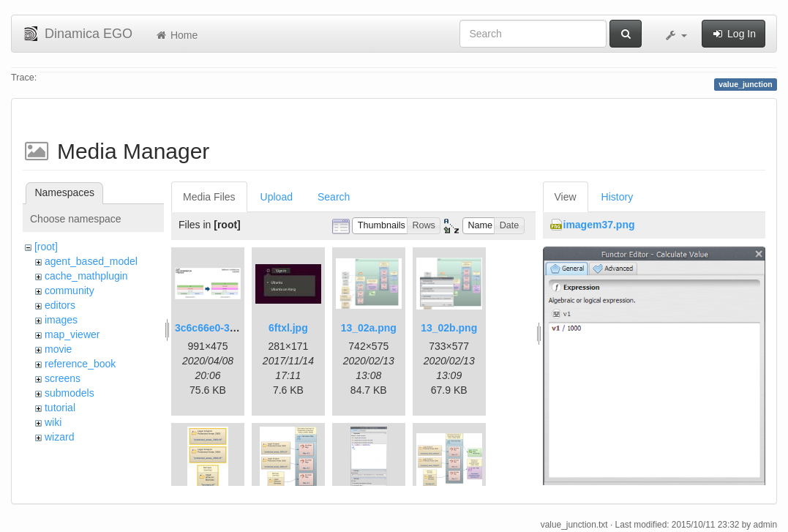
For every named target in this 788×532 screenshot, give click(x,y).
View (566, 197)
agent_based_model (91, 261)
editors (60, 305)
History (618, 197)
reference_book (80, 364)
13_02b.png (449, 328)
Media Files (209, 197)
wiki (53, 422)
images (61, 320)
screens (63, 378)
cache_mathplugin (86, 276)
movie (58, 349)
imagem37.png (599, 225)
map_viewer (72, 334)
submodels (70, 393)
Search (334, 197)
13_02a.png (369, 328)
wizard (59, 437)
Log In (733, 34)
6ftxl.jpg (288, 328)
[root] (46, 247)
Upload (277, 197)
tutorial (60, 408)
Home (176, 35)
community (70, 291)
